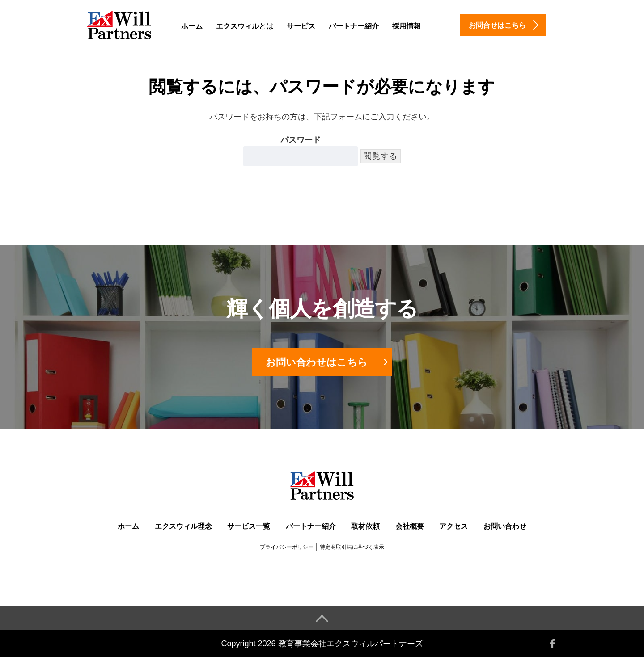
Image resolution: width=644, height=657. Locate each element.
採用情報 (407, 26)
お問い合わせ (505, 526)
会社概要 (410, 526)
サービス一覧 (249, 526)
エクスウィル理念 (183, 526)
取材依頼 (365, 526)
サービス (301, 26)
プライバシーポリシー (287, 547)
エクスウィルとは (245, 26)
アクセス (453, 526)
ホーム (192, 26)
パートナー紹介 (354, 26)
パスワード (301, 151)
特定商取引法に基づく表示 (352, 547)
